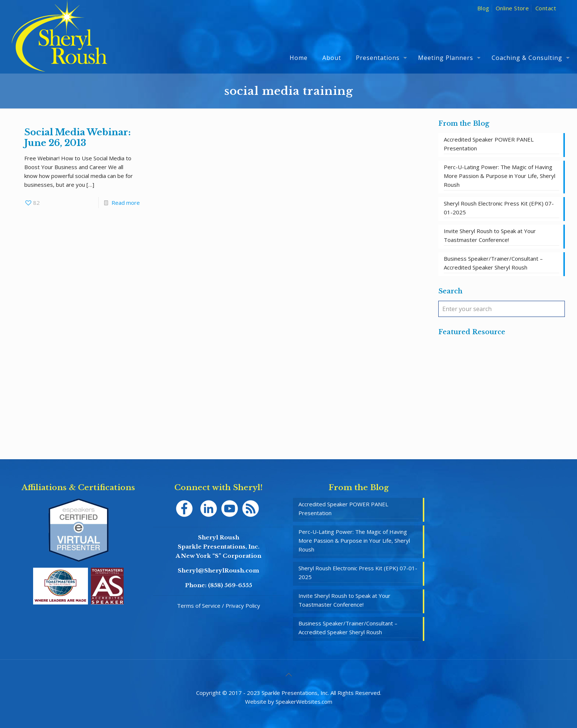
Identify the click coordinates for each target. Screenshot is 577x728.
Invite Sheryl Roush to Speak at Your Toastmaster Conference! (490, 235)
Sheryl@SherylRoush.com (218, 570)
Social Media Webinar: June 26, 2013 (77, 138)
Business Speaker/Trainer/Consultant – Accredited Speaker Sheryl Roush (493, 263)
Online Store (512, 8)
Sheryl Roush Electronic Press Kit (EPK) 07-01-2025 (499, 208)
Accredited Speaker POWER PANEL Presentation (489, 144)
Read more (126, 203)
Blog (483, 8)
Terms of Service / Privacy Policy (219, 606)
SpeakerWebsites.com (304, 702)
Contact (546, 8)
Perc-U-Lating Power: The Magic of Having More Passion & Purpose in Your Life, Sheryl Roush (500, 176)
